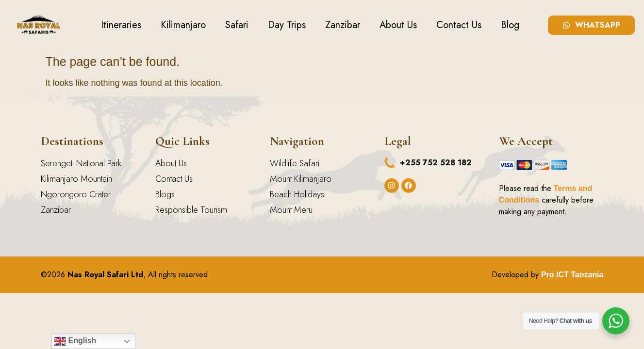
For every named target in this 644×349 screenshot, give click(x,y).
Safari (237, 25)
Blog (510, 25)
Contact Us (459, 25)
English (75, 341)
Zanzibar (343, 25)
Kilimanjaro (183, 25)
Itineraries (121, 25)
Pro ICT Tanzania (572, 275)
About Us (398, 25)
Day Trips (287, 25)
